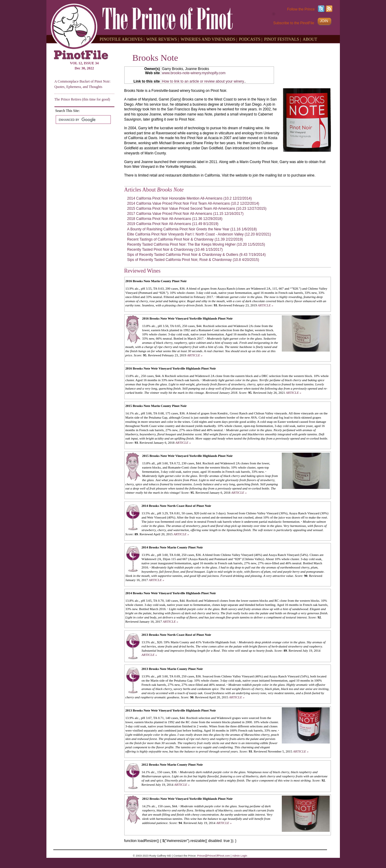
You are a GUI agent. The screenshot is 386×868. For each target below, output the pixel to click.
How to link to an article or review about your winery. (203, 81)
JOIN (324, 21)
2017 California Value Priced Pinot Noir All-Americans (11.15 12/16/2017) (186, 214)
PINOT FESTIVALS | (283, 39)
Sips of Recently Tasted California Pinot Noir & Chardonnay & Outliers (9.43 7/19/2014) (197, 255)
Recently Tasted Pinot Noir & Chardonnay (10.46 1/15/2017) (175, 250)
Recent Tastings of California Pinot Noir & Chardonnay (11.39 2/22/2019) (185, 239)
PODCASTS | (251, 39)
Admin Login (240, 856)
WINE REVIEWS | (163, 39)
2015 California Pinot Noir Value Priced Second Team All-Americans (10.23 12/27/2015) (197, 209)
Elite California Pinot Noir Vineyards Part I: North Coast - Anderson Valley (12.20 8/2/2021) (199, 234)
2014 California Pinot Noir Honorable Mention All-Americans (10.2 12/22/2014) (190, 198)
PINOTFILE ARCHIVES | (122, 39)
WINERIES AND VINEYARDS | (209, 39)
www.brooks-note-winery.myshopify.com (194, 73)
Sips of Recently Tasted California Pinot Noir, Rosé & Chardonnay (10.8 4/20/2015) (193, 260)
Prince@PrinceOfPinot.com (214, 856)
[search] (83, 120)
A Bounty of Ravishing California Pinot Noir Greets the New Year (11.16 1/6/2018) (192, 229)
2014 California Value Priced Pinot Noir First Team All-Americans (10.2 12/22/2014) (193, 203)
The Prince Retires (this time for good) (82, 99)
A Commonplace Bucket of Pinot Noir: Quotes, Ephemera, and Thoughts (83, 84)
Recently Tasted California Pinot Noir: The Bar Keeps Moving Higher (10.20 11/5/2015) (196, 244)
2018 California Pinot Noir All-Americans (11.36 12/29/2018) (175, 219)
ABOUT (310, 39)
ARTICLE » (266, 305)
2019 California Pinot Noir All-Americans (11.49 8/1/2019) (173, 224)
